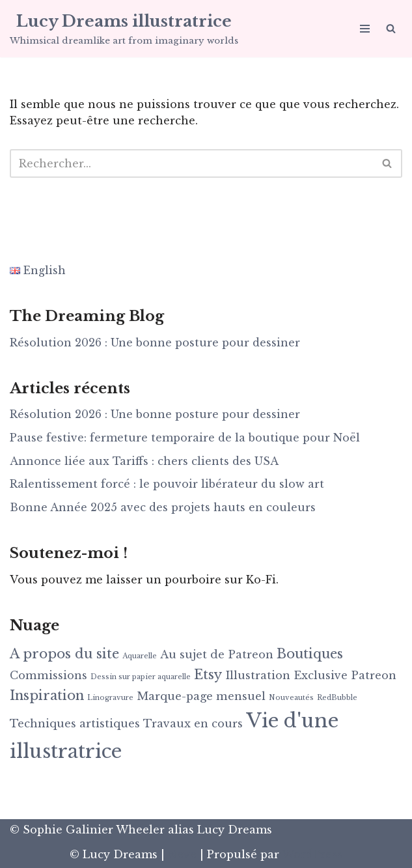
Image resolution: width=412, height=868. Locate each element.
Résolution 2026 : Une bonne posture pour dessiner (155, 343)
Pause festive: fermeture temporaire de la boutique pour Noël (185, 438)
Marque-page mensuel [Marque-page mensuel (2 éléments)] (201, 696)
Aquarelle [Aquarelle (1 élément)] (140, 656)
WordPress (312, 854)
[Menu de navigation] (365, 29)
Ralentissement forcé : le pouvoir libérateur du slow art (167, 484)
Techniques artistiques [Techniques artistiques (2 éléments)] (75, 723)
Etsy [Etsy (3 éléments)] (208, 675)
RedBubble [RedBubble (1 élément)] (337, 698)
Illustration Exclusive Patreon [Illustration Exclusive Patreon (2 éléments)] (311, 675)
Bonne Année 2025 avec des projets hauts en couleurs (163, 507)
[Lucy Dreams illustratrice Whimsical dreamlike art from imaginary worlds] (124, 29)
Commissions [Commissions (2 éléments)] (48, 675)
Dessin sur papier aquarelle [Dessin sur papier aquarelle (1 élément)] (141, 677)
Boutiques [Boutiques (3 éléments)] (310, 654)
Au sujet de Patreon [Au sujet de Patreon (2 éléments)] (217, 654)
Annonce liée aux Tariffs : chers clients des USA (144, 461)
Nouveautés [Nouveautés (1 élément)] (291, 698)
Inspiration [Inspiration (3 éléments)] (47, 695)
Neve (182, 854)
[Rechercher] (391, 28)
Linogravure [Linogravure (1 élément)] (110, 698)
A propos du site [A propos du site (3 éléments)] (64, 654)
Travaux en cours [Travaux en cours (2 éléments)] (193, 723)
